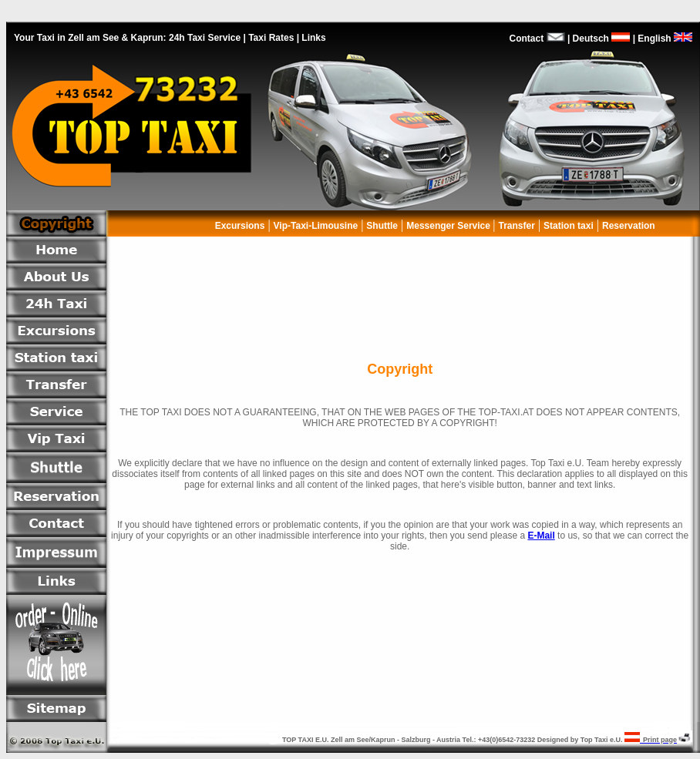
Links (313, 38)
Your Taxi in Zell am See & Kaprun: (90, 38)
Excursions (240, 226)
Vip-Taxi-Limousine (316, 226)
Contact (527, 39)
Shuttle (382, 226)
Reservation (630, 226)
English (668, 39)
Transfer (517, 226)
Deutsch (600, 39)
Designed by (559, 740)
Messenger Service (449, 226)
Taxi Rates (271, 38)
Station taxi (569, 226)
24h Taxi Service (205, 38)
